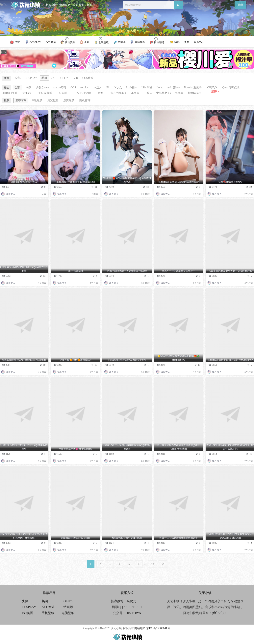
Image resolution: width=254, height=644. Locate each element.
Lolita (160, 88)
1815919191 (134, 607)
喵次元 (131, 601)
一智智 (99, 93)
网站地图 (140, 628)
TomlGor (26, 93)
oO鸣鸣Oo (212, 88)
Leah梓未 (132, 88)
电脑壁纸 (68, 613)
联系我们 (79, 5)
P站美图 (27, 613)
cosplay (84, 88)
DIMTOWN (133, 613)
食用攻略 (65, 5)
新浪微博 (51, 5)
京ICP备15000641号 (158, 628)
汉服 (75, 78)
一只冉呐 (62, 93)
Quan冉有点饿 (231, 88)
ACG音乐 (48, 607)
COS (73, 88)
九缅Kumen (194, 93)
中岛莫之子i (164, 93)
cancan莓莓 (60, 88)
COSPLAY (31, 78)
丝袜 (149, 93)
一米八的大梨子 (117, 93)
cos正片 (97, 88)
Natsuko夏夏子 (193, 88)
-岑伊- (28, 88)
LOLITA (64, 78)
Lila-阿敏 (147, 88)
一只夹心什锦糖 (81, 93)
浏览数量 (53, 100)
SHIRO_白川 (9, 93)
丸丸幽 (179, 93)
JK (53, 78)
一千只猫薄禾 (44, 93)
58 (153, 564)
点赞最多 (69, 100)
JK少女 (118, 88)
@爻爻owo (42, 88)
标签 (89, 5)
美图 (45, 601)
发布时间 (21, 100)
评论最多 (37, 100)
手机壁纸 (48, 613)
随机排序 (85, 100)
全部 (18, 78)
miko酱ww (174, 88)
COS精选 (88, 78)
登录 (240, 5)
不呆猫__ (137, 93)
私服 (44, 78)
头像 (25, 601)
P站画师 (67, 607)
